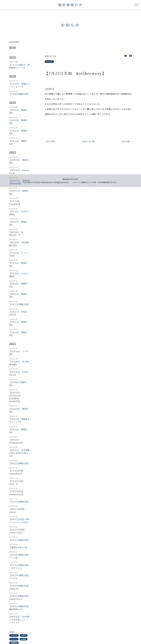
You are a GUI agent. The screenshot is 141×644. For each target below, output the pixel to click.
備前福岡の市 (70, 5)
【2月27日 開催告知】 (18, 324)
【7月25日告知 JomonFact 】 (17, 472)
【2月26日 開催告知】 (18, 132)
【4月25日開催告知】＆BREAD (19, 587)
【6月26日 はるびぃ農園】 (19, 275)
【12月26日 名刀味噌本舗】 (19, 363)
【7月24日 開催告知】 (18, 265)
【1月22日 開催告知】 (18, 143)
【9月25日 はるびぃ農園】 (19, 213)
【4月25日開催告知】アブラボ (19, 577)
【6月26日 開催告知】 (18, 285)
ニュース (14, 639)
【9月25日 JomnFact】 (15, 203)
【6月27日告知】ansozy (17, 511)
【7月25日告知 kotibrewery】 (17, 493)
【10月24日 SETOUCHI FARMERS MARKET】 (16, 397)
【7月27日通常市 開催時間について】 (19, 66)
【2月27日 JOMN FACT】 (18, 313)
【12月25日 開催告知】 (19, 161)
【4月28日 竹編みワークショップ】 (19, 85)
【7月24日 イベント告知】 (19, 254)
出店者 (24, 639)
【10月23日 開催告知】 (19, 192)
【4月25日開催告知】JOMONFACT (19, 598)
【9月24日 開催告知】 (18, 112)
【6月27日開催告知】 (19, 540)
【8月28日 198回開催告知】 (19, 244)
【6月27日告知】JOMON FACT (17, 531)
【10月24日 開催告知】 (19, 410)
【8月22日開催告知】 (19, 463)
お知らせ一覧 (88, 141)
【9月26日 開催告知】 (18, 431)
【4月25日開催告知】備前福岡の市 (19, 608)
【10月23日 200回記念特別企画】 (20, 182)
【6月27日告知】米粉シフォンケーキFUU (19, 521)
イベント (14, 635)
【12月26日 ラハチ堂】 (19, 353)
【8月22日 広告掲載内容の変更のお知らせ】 (19, 453)
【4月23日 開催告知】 (18, 122)
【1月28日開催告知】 (19, 94)
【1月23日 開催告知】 (18, 334)
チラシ (24, 635)
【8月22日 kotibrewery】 (16, 441)
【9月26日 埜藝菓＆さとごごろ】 (19, 421)
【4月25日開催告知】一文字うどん (19, 567)
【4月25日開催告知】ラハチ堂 (19, 556)
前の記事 (51, 141)
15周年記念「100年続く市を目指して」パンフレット (19, 620)
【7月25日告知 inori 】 (17, 483)
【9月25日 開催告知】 (18, 223)
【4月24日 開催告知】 (18, 296)
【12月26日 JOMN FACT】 (19, 373)
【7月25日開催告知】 (19, 502)
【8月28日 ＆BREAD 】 (16, 234)
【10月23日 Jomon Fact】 (19, 172)
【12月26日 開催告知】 (18, 384)
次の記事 (126, 141)
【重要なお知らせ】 (19, 547)
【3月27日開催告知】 (19, 304)
